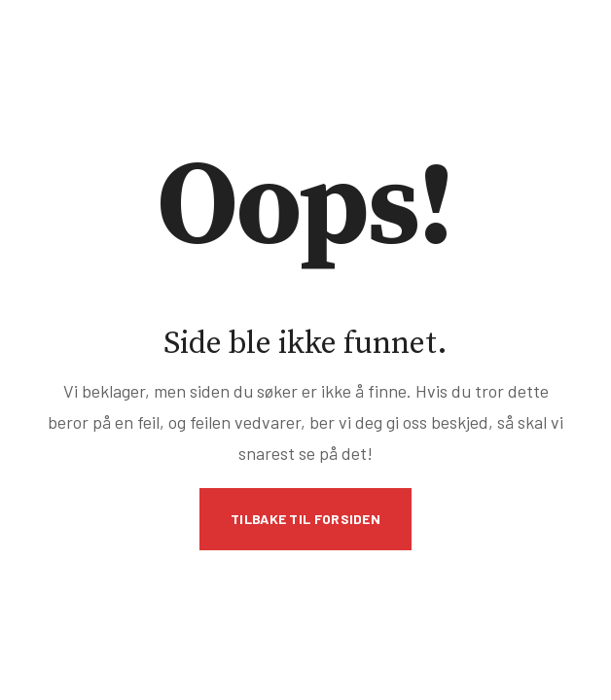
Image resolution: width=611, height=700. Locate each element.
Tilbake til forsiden (305, 519)
